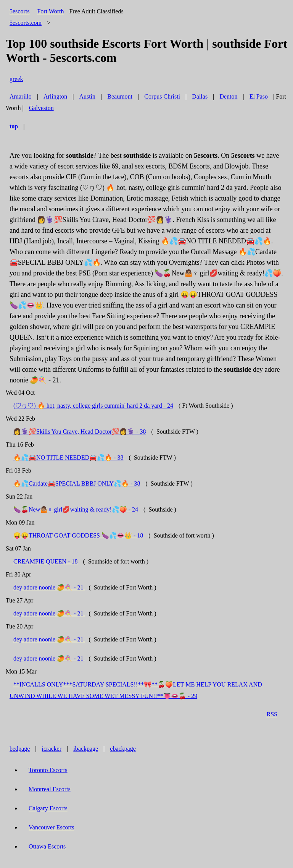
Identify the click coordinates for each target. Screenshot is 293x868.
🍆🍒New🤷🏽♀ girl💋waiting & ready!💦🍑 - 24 (76, 509)
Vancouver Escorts (52, 827)
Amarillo (21, 96)
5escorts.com (26, 23)
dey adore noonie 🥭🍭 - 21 (49, 587)
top (14, 126)
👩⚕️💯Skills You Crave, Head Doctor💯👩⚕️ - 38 (80, 432)
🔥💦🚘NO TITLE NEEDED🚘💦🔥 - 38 (68, 457)
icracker (52, 749)
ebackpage (123, 749)
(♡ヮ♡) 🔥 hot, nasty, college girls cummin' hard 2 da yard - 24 (93, 406)
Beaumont (120, 96)
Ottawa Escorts (47, 846)
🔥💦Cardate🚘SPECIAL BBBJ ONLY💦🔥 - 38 (77, 483)
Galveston (41, 108)
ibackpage (86, 749)
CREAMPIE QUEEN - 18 (45, 561)
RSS (272, 714)
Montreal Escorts (50, 789)
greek (16, 79)
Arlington (55, 96)
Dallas (200, 96)
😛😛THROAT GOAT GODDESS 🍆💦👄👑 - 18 (78, 535)
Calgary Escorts (48, 808)
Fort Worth (50, 11)
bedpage (20, 749)
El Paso (259, 96)
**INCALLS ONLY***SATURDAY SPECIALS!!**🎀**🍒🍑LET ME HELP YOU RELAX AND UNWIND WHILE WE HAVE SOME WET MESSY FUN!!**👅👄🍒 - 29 (136, 690)
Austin (87, 96)
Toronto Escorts (48, 770)
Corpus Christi (162, 96)
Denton (228, 96)
